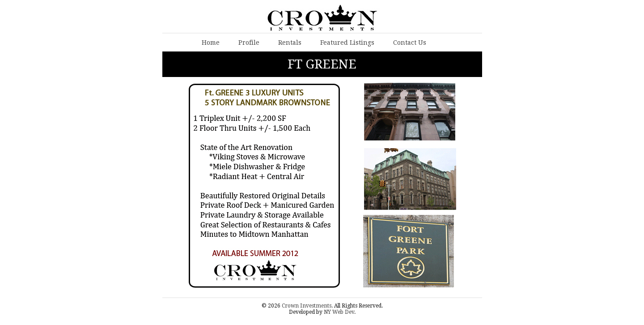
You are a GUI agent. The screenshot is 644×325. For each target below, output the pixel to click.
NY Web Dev (339, 312)
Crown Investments (307, 306)
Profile (249, 43)
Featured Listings (347, 43)
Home (211, 43)
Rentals (290, 43)
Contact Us (410, 43)
